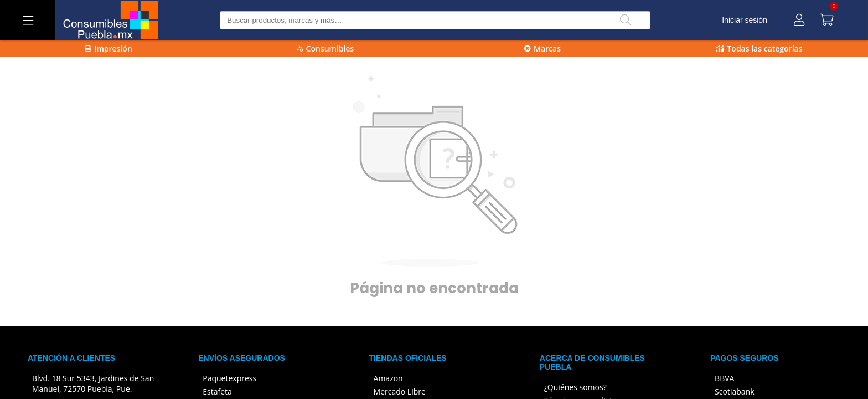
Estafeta (217, 392)
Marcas (542, 48)
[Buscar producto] (435, 20)
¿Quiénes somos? (575, 387)
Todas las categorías (759, 48)
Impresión (108, 48)
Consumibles (326, 48)
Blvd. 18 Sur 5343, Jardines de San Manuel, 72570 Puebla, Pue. (93, 383)
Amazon (388, 378)
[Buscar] (626, 20)
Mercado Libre (400, 392)
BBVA (724, 378)
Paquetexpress (229, 378)
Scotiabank (734, 392)
